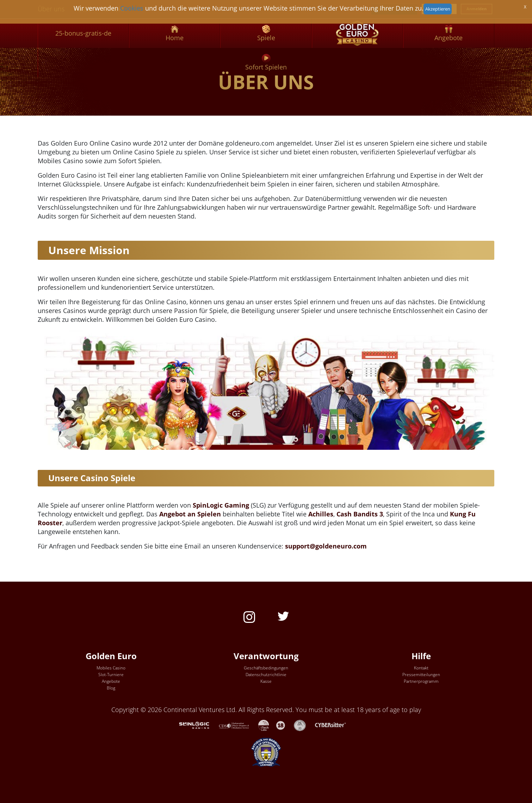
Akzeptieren (438, 9)
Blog (111, 688)
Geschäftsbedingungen (266, 668)
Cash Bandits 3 (360, 514)
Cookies (132, 8)
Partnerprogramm (421, 681)
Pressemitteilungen (421, 675)
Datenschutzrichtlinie (266, 675)
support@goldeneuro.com (326, 546)
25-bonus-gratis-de (83, 33)
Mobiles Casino (111, 668)
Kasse (266, 681)
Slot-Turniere (111, 675)
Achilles (321, 514)
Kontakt (421, 668)
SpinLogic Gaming (221, 505)
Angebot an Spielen (190, 514)
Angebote (111, 681)
